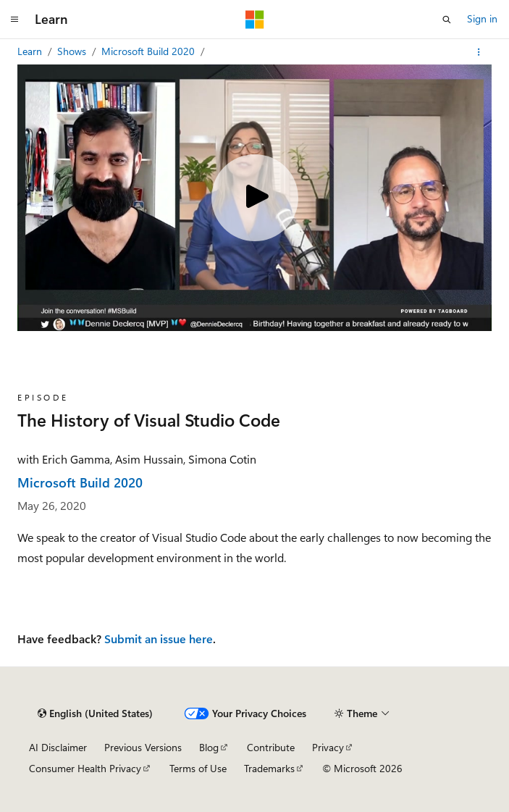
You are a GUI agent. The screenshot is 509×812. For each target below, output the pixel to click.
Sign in (482, 18)
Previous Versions (143, 747)
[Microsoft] (255, 20)
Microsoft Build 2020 (150, 51)
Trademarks (269, 768)
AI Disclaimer (58, 747)
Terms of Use (198, 768)
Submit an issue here (159, 639)
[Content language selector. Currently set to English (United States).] (95, 713)
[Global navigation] (14, 20)
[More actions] (479, 52)
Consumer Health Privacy (85, 768)
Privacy (328, 747)
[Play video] (255, 198)
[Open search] (447, 20)
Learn (31, 51)
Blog (209, 747)
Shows (73, 51)
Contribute (271, 747)
